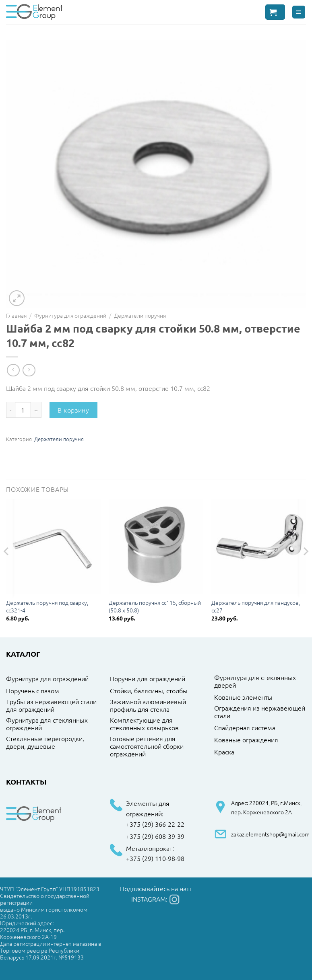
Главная (16, 315)
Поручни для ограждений (148, 679)
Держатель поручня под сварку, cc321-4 (47, 606)
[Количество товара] (23, 410)
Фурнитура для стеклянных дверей (255, 681)
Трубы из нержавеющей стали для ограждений (51, 706)
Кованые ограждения (246, 740)
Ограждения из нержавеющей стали (260, 712)
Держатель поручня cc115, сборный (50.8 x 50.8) (155, 606)
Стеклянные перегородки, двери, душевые (45, 743)
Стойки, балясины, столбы (149, 691)
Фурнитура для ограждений (70, 315)
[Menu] (299, 12)
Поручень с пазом (33, 691)
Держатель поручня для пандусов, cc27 (256, 606)
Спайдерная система (245, 728)
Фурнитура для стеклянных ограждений (47, 724)
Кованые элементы (243, 697)
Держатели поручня (140, 315)
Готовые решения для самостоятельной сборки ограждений (147, 746)
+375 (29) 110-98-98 (155, 859)
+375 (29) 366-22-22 (155, 824)
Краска (224, 752)
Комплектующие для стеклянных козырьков (144, 724)
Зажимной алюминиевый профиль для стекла (148, 706)
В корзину (73, 410)
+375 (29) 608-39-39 (155, 836)
